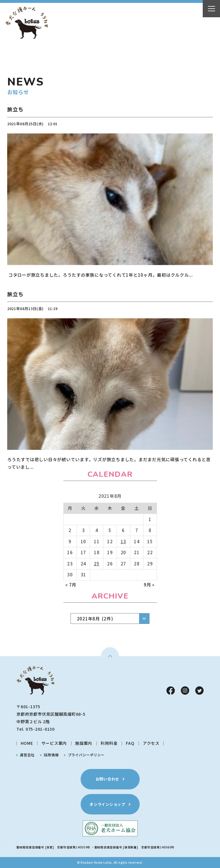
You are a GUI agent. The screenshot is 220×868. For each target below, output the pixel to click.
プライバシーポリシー (86, 755)
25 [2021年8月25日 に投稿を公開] (97, 564)
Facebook (171, 691)
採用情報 (51, 755)
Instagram (185, 691)
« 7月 (71, 585)
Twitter (199, 691)
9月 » (149, 585)
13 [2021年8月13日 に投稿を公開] (124, 541)
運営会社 (27, 755)
